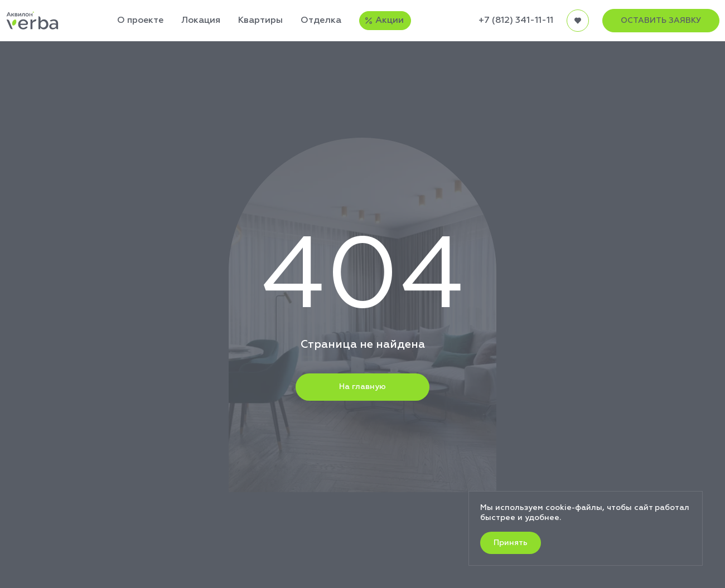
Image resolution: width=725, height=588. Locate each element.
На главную (362, 387)
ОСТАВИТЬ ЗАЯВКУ (661, 21)
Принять (511, 543)
